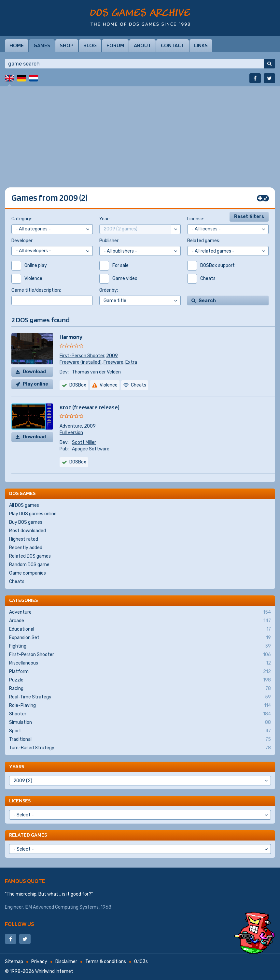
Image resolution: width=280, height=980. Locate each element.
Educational (140, 629)
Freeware (113, 362)
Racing (140, 689)
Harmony (71, 337)
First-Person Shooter (82, 356)
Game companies (28, 573)
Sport (140, 731)
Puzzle (140, 680)
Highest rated (24, 539)
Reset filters (249, 217)
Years (17, 766)
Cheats (17, 582)
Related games (28, 835)
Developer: (22, 241)
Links (201, 45)
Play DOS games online (33, 514)
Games (42, 45)
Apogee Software (91, 449)
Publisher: (109, 241)
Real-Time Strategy (140, 697)
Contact (173, 45)
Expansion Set (140, 638)
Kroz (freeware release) (90, 407)
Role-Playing (140, 706)
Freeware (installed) (81, 362)
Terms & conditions (106, 962)
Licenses (20, 801)
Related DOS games (30, 556)
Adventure (71, 426)
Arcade (140, 621)
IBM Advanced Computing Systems (62, 907)
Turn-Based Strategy (140, 748)
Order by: (109, 290)
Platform (140, 672)
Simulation (140, 723)
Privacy (39, 962)
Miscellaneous (140, 663)
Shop (67, 45)
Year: (105, 219)
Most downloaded (28, 531)
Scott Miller (84, 442)
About (142, 45)
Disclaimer (66, 962)
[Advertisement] (140, 132)
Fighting (140, 646)
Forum (115, 45)
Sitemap (14, 962)
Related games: (204, 241)
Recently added (26, 548)
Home (17, 45)
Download (34, 372)
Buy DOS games (26, 522)
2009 (112, 356)
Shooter (140, 714)
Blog (90, 45)
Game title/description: (36, 290)
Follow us (20, 924)
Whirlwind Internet (54, 971)
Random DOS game (29, 565)
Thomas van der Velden (96, 372)
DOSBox (78, 462)
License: (196, 219)
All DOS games (24, 505)
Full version (71, 433)
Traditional (140, 739)
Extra (131, 362)
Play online (35, 384)
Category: (22, 219)
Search (207, 301)
